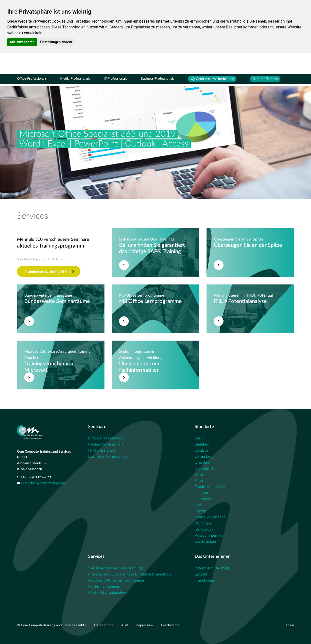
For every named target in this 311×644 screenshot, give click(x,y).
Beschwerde (170, 625)
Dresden (202, 463)
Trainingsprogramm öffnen (49, 272)
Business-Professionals (157, 79)
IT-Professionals (115, 79)
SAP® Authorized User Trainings (116, 568)
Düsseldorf (204, 469)
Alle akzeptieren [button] (22, 42)
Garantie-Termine (265, 79)
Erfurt (200, 475)
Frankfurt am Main (211, 487)
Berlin (200, 438)
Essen (199, 481)
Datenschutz (104, 625)
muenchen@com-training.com (43, 483)
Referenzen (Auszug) (212, 568)
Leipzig (200, 511)
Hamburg (203, 493)
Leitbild (201, 574)
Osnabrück (204, 529)
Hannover (203, 499)
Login (290, 625)
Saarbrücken (205, 541)
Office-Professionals (32, 79)
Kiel (198, 505)
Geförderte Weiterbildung (212, 79)
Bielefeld (202, 444)
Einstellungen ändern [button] (56, 42)
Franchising (204, 580)
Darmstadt (204, 456)
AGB (125, 625)
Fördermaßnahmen (104, 586)
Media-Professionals (75, 79)
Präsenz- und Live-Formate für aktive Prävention (130, 574)
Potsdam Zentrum (210, 535)
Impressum (145, 625)
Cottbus (201, 450)
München (203, 523)
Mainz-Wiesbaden (210, 517)
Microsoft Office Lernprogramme (116, 580)
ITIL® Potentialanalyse (107, 592)
